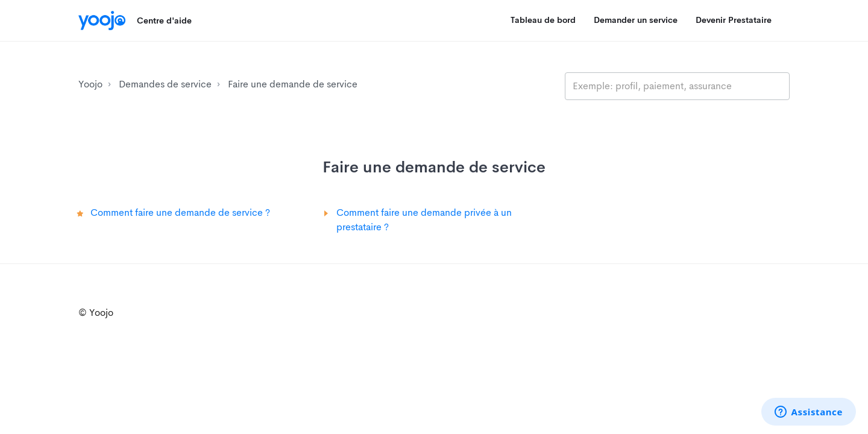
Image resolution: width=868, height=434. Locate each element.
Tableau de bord (543, 20)
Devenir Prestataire (734, 20)
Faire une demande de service (293, 84)
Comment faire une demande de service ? (180, 212)
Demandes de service (165, 84)
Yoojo (90, 84)
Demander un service (636, 20)
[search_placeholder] (677, 86)
